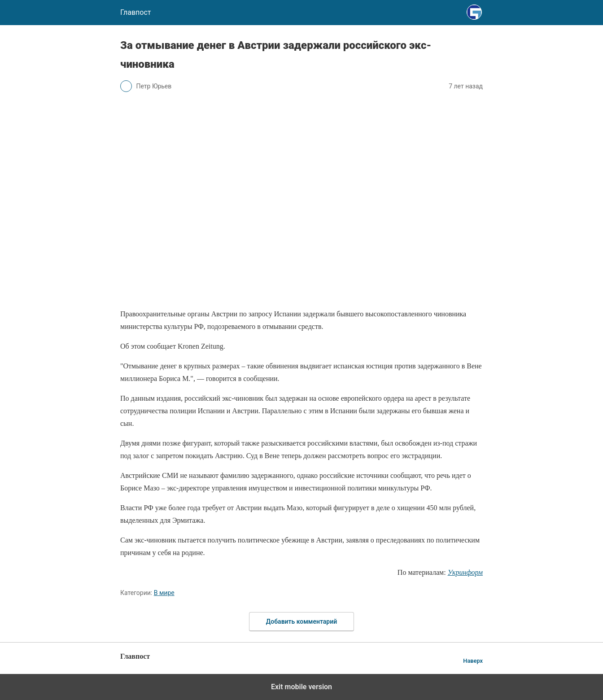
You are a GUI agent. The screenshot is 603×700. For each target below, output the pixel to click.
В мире (164, 593)
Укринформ (465, 572)
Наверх (473, 661)
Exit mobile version (301, 687)
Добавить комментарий (301, 621)
